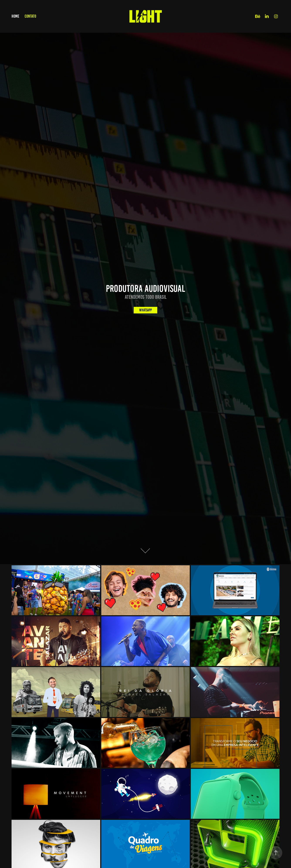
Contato (30, 16)
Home (15, 16)
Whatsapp (145, 310)
